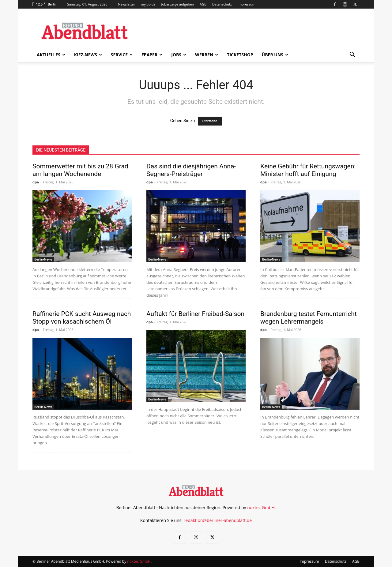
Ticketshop (240, 55)
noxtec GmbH (261, 507)
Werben (207, 55)
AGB (203, 4)
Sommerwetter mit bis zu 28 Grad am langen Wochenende (80, 170)
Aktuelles (51, 55)
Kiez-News (88, 55)
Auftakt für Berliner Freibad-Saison (195, 314)
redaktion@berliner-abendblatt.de (218, 520)
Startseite (210, 121)
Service (122, 55)
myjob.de (148, 4)
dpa (36, 182)
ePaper (152, 55)
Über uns (275, 55)
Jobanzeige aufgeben (178, 4)
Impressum (247, 4)
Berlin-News (43, 259)
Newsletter (127, 4)
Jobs (179, 55)
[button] (352, 55)
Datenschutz (222, 4)
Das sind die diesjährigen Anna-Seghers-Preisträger (191, 170)
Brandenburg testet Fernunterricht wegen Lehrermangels (309, 318)
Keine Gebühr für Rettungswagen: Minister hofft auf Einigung (308, 170)
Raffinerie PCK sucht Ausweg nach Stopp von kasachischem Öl (82, 318)
